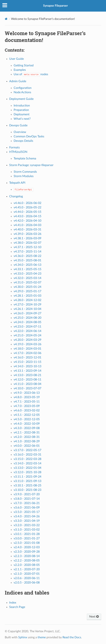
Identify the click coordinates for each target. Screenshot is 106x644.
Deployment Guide (21, 99)
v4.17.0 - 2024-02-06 (27, 353)
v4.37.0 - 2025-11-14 (27, 252)
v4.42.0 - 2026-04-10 (27, 221)
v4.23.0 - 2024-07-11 (27, 327)
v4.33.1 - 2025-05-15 (27, 269)
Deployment (22, 114)
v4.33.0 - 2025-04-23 (27, 274)
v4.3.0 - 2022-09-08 (27, 428)
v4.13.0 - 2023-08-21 (27, 375)
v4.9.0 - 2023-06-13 (27, 393)
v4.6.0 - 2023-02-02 (27, 410)
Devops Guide (18, 125)
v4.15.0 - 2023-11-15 (27, 362)
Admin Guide (18, 81)
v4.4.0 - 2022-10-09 (27, 424)
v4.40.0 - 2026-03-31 (27, 230)
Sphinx (23, 637)
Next (94, 617)
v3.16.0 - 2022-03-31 (27, 455)
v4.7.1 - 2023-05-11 (27, 402)
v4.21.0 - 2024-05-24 (27, 335)
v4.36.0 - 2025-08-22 (27, 256)
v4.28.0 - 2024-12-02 (27, 300)
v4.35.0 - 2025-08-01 (27, 260)
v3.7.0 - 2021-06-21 (27, 503)
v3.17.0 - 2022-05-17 (27, 450)
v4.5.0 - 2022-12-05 (27, 419)
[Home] (6, 19)
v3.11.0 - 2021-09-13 (27, 481)
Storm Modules (24, 176)
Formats (14, 147)
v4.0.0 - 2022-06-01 (27, 446)
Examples (20, 70)
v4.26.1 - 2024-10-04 (27, 309)
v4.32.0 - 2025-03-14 (27, 278)
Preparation (21, 110)
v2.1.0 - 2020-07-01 (27, 574)
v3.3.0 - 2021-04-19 (27, 521)
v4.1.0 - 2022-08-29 (27, 441)
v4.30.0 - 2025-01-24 (27, 287)
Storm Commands (25, 172)
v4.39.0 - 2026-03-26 (27, 234)
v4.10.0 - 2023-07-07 (27, 388)
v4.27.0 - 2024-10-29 (27, 305)
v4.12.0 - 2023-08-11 (27, 380)
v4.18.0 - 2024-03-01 (27, 349)
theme (42, 637)
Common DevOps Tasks (29, 136)
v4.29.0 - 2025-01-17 (27, 291)
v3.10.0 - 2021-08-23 (27, 490)
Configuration (23, 88)
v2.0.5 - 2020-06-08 (27, 583)
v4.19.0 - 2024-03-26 (27, 344)
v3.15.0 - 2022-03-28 (27, 459)
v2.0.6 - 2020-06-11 (27, 578)
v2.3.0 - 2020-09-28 (27, 552)
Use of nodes (31, 74)
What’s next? (22, 119)
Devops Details (23, 141)
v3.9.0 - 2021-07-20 (27, 494)
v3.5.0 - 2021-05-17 (27, 512)
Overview (20, 132)
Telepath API (17, 183)
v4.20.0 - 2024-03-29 (27, 340)
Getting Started (24, 65)
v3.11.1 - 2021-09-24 (27, 477)
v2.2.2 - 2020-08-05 (27, 561)
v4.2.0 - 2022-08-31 (27, 437)
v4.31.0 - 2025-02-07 (27, 282)
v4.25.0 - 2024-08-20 (27, 318)
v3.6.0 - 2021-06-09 (27, 508)
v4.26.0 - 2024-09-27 (27, 313)
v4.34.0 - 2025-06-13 (27, 265)
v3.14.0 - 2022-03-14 (27, 463)
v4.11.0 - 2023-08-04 (27, 384)
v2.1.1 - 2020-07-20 (27, 569)
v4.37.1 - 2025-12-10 (27, 247)
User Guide (16, 59)
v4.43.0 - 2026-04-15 (27, 216)
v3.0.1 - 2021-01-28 (27, 534)
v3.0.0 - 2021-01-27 (27, 538)
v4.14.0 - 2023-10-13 (27, 366)
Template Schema (25, 159)
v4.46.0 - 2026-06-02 (27, 203)
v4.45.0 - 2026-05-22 (27, 207)
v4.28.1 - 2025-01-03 (27, 296)
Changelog (16, 196)
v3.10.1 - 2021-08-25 (27, 485)
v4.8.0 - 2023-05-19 (27, 397)
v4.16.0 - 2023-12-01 (27, 357)
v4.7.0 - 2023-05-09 (27, 406)
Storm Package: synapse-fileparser (31, 165)
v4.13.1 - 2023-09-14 (27, 371)
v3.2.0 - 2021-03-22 (27, 525)
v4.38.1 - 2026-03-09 (27, 238)
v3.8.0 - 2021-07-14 (27, 499)
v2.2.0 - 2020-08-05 (27, 565)
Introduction (22, 106)
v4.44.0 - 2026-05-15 (27, 212)
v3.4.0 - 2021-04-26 (27, 516)
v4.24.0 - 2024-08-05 (27, 322)
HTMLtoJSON (18, 152)
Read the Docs (72, 637)
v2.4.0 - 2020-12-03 (27, 547)
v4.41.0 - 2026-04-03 (27, 225)
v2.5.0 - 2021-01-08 (27, 543)
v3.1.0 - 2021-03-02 (27, 530)
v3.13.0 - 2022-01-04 (27, 468)
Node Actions (22, 92)
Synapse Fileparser (55, 6)
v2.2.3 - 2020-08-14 (27, 556)
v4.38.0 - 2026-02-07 (27, 243)
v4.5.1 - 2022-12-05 (27, 415)
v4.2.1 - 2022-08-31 (27, 433)
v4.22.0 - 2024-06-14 (27, 331)
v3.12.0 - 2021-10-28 (27, 472)
